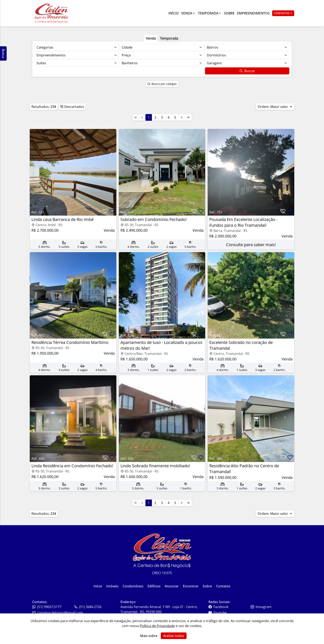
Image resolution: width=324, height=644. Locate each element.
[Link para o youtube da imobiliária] (229, 613)
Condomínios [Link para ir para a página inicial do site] (133, 586)
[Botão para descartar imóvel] (105, 211)
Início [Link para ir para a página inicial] (174, 13)
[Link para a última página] (188, 117)
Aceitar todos (174, 636)
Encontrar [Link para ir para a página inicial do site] (191, 586)
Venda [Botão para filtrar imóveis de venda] (151, 38)
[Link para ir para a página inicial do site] (51, 13)
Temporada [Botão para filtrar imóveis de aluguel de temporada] (169, 38)
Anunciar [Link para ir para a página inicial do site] (172, 586)
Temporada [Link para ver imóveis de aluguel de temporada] (210, 13)
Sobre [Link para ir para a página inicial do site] (207, 586)
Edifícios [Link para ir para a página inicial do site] (154, 586)
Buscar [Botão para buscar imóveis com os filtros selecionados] (247, 71)
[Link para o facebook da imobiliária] (229, 607)
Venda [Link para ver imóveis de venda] (188, 13)
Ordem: (275, 107)
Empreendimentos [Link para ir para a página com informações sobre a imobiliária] (253, 13)
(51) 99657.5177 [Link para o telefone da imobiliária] (47, 607)
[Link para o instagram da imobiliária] (271, 607)
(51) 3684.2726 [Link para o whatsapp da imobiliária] (88, 607)
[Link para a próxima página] (182, 117)
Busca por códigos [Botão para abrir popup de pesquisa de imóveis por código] (162, 84)
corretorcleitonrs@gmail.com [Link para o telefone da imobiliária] (58, 613)
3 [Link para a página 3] (162, 117)
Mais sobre (149, 636)
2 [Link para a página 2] (155, 117)
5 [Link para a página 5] (175, 117)
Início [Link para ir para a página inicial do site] (98, 586)
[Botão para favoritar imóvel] (112, 211)
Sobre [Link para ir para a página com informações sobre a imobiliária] (229, 13)
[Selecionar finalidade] (77, 47)
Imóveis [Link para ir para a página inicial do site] (112, 586)
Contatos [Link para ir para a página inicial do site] (223, 586)
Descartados (72, 107)
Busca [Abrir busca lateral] (3, 53)
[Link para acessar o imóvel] (73, 189)
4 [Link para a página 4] (169, 117)
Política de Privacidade (157, 626)
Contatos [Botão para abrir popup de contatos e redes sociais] (283, 13)
